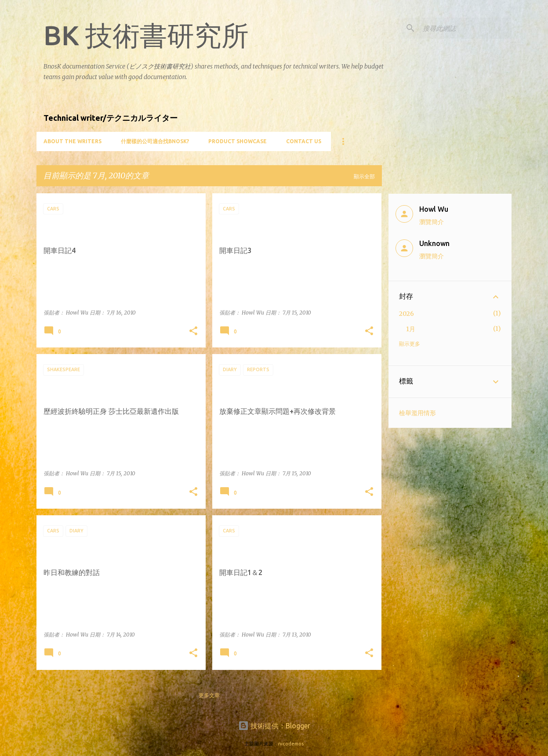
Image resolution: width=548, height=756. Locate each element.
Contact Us (304, 141)
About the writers (73, 141)
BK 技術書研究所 (146, 35)
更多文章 (209, 695)
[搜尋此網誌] (465, 28)
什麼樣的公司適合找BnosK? (155, 141)
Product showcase (238, 141)
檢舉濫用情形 (417, 413)
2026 (406, 314)
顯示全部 (364, 176)
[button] (193, 331)
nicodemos (291, 744)
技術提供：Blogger (274, 726)
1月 (411, 329)
